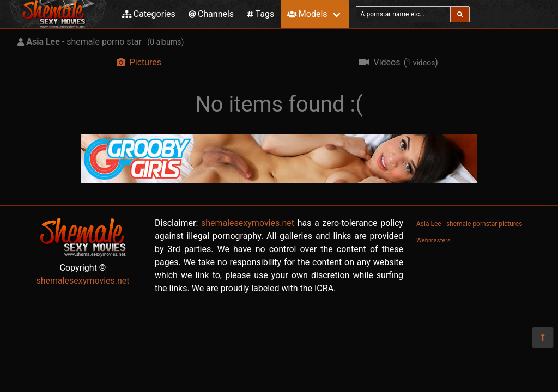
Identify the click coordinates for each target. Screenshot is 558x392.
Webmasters (433, 240)
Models (307, 14)
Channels (211, 14)
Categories (149, 14)
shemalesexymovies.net (83, 281)
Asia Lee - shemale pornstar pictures (469, 224)
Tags (260, 14)
